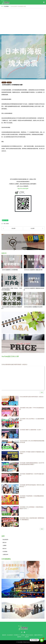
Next (42, 392)
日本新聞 (9, 82)
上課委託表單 (5, 554)
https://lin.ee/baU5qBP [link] (23, 189)
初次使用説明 (5, 540)
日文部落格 (5, 552)
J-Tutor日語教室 (20, 642)
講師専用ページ (21, 637)
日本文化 (4, 82)
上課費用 (4, 546)
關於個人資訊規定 (29, 635)
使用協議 (23, 635)
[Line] (42, 640)
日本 (4, 224)
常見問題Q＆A (17, 635)
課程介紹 (4, 543)
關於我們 (4, 635)
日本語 (7, 224)
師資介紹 (4, 549)
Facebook (24, 632)
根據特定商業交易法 (38, 635)
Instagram (22, 632)
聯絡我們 (27, 637)
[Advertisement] (23, 23)
